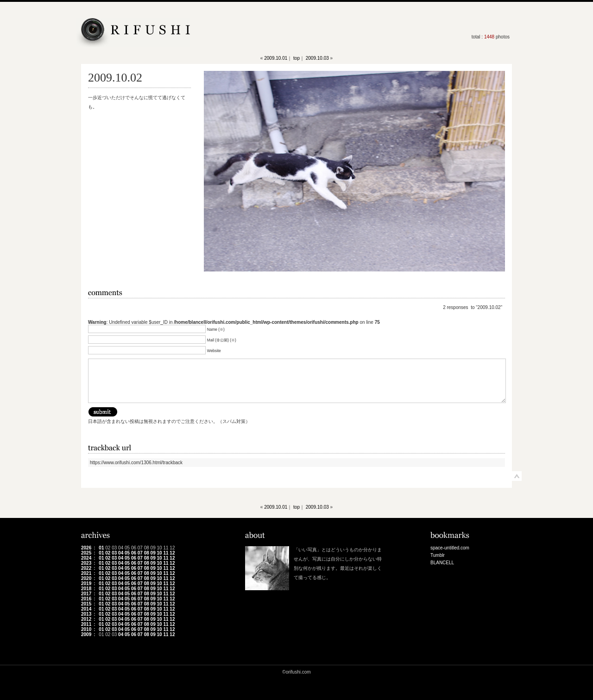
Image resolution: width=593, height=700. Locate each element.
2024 (86, 558)
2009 (86, 634)
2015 (86, 604)
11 (166, 553)
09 (153, 553)
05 (127, 553)
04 (121, 553)
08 (147, 553)
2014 (86, 609)
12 (172, 553)
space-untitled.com (450, 548)
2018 (86, 589)
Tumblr (438, 555)
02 (108, 553)
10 (160, 553)
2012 (86, 619)
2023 (86, 563)
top (296, 58)
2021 (86, 573)
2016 (86, 599)
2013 (86, 614)
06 (134, 553)
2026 (86, 548)
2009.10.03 (317, 58)
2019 (86, 583)
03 (114, 553)
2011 (86, 624)
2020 (86, 578)
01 (101, 548)
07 (140, 553)
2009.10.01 (276, 58)
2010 (86, 629)
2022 (86, 568)
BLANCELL (442, 563)
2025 (86, 553)
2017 (86, 594)
